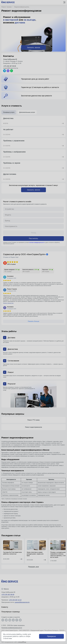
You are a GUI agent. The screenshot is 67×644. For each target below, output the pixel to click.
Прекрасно (51, 636)
